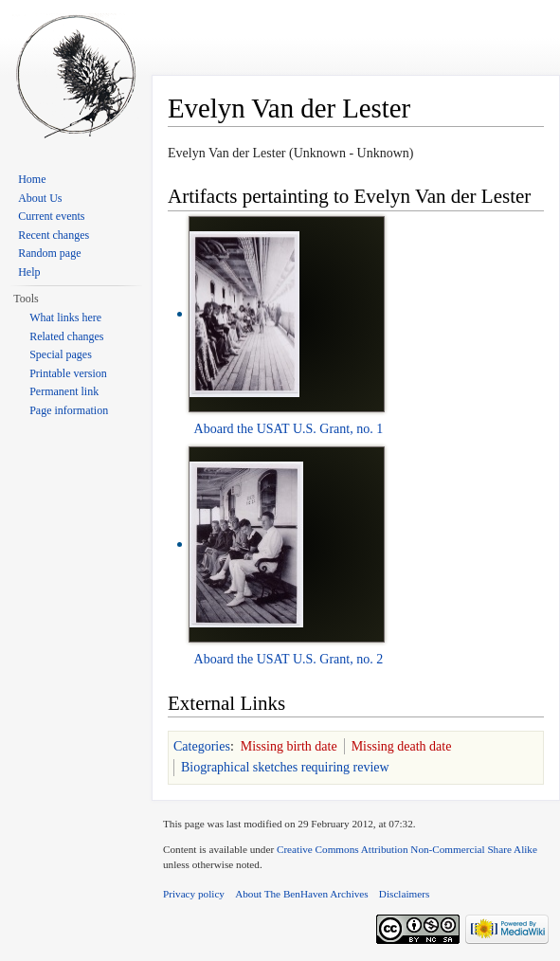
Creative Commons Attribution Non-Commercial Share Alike (407, 849)
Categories (202, 746)
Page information (69, 410)
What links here (65, 317)
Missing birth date (289, 746)
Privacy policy (194, 894)
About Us (40, 198)
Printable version (68, 373)
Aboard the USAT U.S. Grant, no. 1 (289, 429)
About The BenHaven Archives (302, 894)
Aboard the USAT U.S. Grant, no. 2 (289, 659)
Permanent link (64, 391)
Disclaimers (404, 894)
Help (29, 272)
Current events (51, 216)
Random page (49, 253)
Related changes (66, 336)
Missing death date (402, 746)
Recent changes (54, 235)
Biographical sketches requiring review (285, 767)
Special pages (61, 354)
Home (32, 179)
